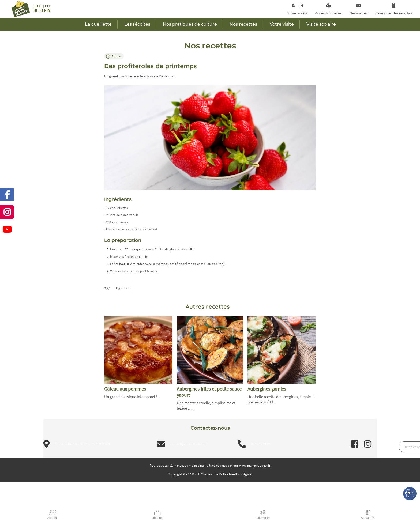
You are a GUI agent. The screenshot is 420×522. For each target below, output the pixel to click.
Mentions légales (241, 474)
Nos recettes (243, 24)
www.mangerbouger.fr (255, 465)
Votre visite (282, 24)
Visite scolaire (321, 24)
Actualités (368, 518)
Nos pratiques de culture (190, 24)
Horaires (157, 518)
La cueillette (98, 24)
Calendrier (263, 518)
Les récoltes (137, 24)
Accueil (52, 518)
